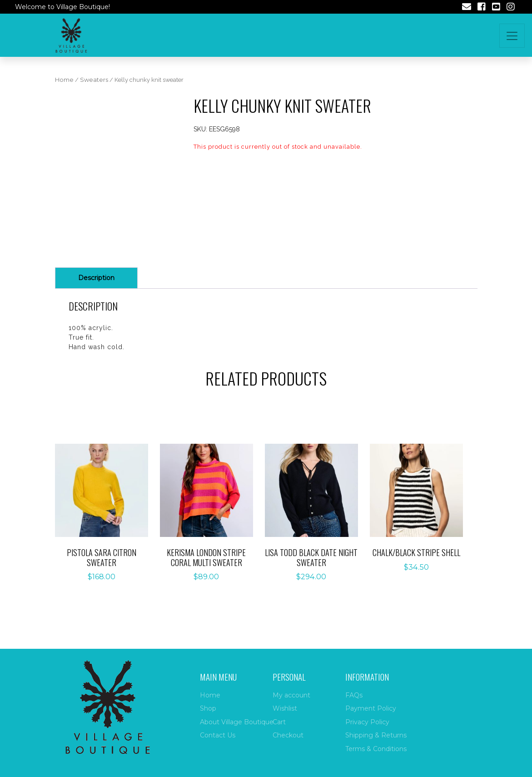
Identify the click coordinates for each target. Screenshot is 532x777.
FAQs (354, 695)
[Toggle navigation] (512, 36)
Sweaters (94, 80)
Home (64, 80)
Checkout (288, 735)
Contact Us (218, 735)
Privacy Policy (367, 722)
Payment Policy (371, 708)
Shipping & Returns (376, 735)
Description (96, 278)
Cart (279, 722)
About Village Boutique (237, 722)
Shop (208, 708)
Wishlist (285, 708)
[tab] (96, 278)
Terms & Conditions (376, 749)
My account (291, 695)
